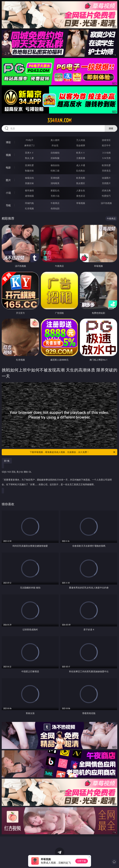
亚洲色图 (55, 178)
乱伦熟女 (81, 171)
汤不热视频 (106, 203)
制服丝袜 (29, 171)
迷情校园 (29, 196)
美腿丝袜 (29, 183)
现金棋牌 (81, 145)
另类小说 (55, 196)
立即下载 (82, 861)
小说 (8, 193)
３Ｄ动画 (106, 153)
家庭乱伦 (55, 190)
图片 (8, 180)
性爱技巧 (106, 196)
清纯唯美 (55, 183)
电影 (8, 168)
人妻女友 (81, 190)
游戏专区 (106, 140)
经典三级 (55, 171)
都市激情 (29, 190)
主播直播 (81, 158)
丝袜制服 (55, 158)
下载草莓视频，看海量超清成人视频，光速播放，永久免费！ (73, 452)
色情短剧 (55, 208)
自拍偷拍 (55, 153)
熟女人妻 (29, 158)
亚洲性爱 (29, 165)
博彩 (8, 142)
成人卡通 (81, 165)
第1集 (7, 461)
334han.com (59, 120)
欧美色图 (81, 178)
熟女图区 (81, 183)
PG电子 (29, 140)
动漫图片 (106, 178)
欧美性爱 (106, 165)
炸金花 (55, 145)
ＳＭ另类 (106, 158)
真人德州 (55, 140)
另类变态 (106, 171)
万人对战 (81, 140)
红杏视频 (29, 208)
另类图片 (106, 183)
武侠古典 (106, 190)
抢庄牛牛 (106, 145)
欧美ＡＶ (81, 153)
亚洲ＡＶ (29, 153)
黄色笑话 (81, 196)
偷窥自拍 (29, 178)
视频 (8, 155)
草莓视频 (81, 203)
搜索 (111, 128)
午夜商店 (55, 203)
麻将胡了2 (29, 145)
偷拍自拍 (55, 165)
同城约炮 (29, 203)
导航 (8, 205)
